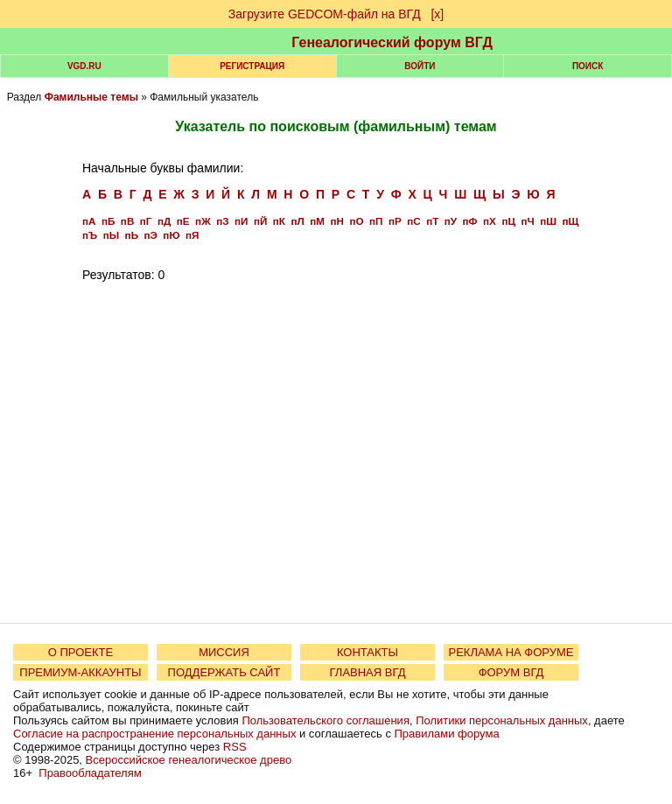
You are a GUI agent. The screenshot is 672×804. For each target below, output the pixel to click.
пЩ (570, 221)
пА (89, 221)
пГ (146, 221)
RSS (235, 747)
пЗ (222, 221)
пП (376, 221)
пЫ (111, 235)
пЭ (151, 235)
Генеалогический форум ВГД (392, 42)
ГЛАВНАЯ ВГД (368, 672)
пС (413, 221)
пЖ (203, 221)
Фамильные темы (91, 97)
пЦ (508, 221)
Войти (420, 66)
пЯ (192, 235)
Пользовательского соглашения (325, 720)
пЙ (260, 221)
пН (336, 221)
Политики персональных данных (502, 720)
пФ (470, 221)
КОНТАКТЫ (367, 652)
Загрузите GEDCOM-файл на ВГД (325, 14)
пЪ (90, 235)
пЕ (183, 221)
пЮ (171, 235)
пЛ (297, 221)
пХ (490, 221)
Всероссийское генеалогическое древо (189, 760)
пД (164, 221)
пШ (548, 221)
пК (279, 221)
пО (356, 221)
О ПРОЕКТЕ (80, 652)
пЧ (527, 221)
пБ (108, 221)
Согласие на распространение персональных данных (154, 734)
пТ (432, 221)
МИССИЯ (224, 652)
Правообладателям (90, 773)
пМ (317, 221)
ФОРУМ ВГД (511, 672)
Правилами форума (447, 734)
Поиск (588, 66)
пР (395, 221)
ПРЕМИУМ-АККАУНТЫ (80, 672)
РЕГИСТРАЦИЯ (252, 66)
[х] (437, 14)
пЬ (132, 235)
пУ (451, 221)
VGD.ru (84, 66)
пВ (127, 221)
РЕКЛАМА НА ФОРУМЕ (511, 652)
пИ (241, 221)
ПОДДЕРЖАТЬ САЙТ (224, 672)
